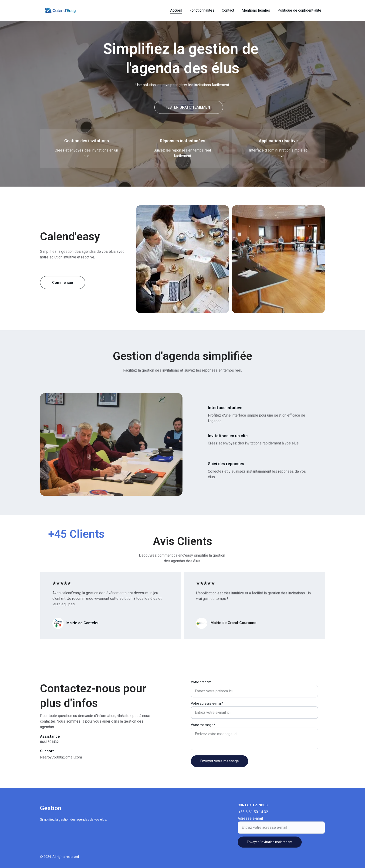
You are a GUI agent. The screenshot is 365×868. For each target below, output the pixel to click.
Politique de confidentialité (299, 10)
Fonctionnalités (202, 10)
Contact (228, 10)
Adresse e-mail (250, 824)
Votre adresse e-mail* (207, 721)
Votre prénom (201, 700)
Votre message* (203, 743)
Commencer (63, 285)
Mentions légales (256, 10)
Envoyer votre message (220, 779)
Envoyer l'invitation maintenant (270, 848)
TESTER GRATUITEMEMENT (189, 108)
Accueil (176, 10)
